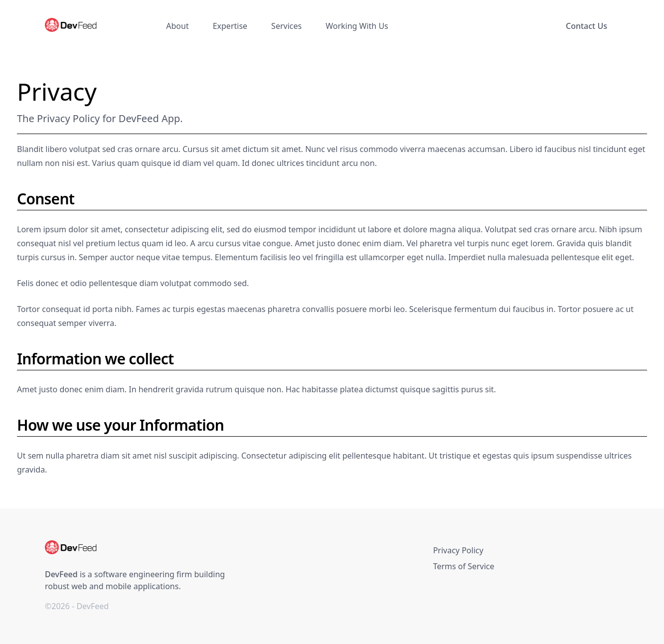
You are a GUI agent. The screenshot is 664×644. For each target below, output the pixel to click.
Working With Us (357, 26)
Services (286, 26)
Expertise (230, 26)
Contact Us (586, 26)
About (177, 26)
